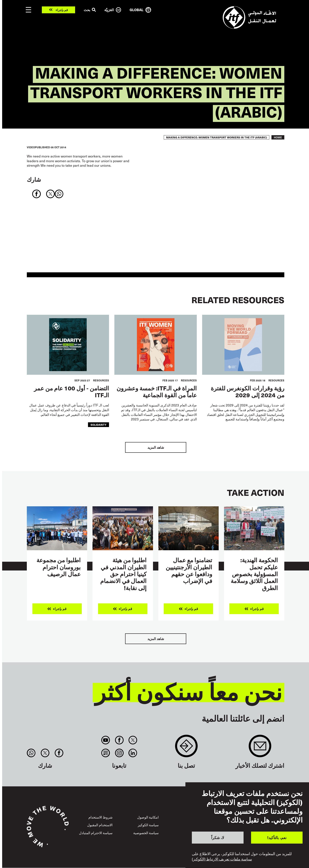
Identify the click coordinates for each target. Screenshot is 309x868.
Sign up (260, 748)
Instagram (119, 753)
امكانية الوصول (148, 817)
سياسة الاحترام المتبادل (96, 833)
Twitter (133, 740)
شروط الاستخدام (100, 817)
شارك (34, 179)
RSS (106, 753)
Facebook (119, 740)
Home (278, 137)
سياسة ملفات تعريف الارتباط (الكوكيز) (222, 859)
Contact (186, 748)
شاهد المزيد (156, 447)
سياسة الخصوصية (146, 833)
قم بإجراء (62, 10)
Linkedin (133, 753)
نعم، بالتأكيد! (277, 837)
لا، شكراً (218, 837)
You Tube (106, 740)
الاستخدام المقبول (100, 825)
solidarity (98, 425)
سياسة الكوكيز (148, 825)
